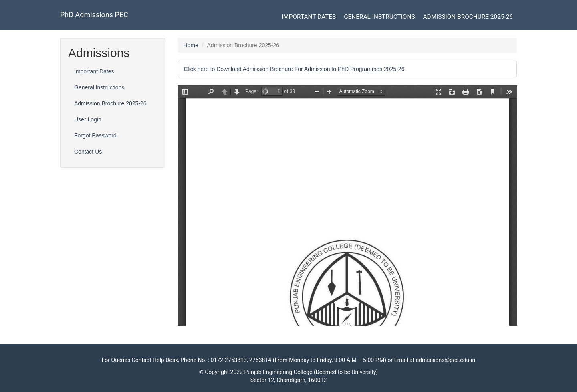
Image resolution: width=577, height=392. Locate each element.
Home (191, 45)
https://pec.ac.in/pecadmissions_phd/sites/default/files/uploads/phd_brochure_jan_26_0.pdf (347, 206)
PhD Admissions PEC (94, 15)
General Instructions (379, 17)
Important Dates (309, 17)
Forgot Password (95, 135)
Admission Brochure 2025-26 (468, 17)
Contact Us (88, 152)
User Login (88, 119)
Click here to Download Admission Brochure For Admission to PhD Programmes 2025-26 (294, 69)
